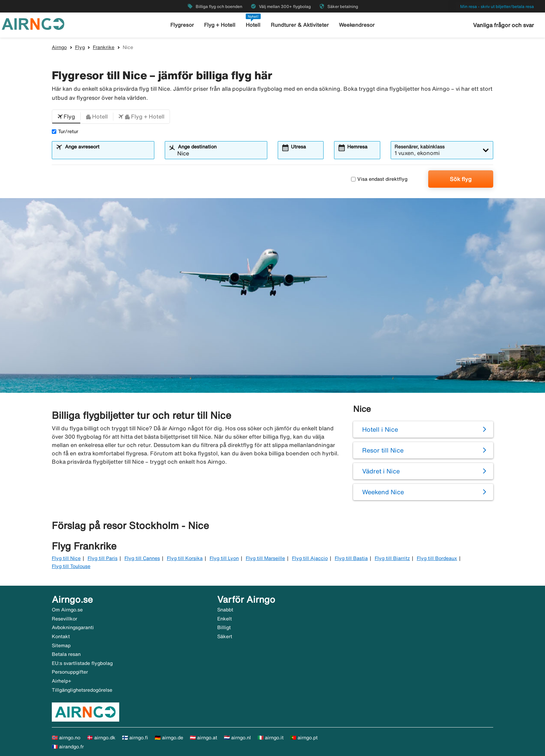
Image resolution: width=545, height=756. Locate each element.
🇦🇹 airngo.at (204, 738)
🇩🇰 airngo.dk (101, 738)
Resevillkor (64, 619)
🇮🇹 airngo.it (271, 738)
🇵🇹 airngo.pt (304, 738)
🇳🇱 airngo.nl (237, 738)
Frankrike (104, 47)
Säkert (225, 636)
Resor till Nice (383, 450)
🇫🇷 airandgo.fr (68, 747)
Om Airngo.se (67, 610)
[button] (66, 117)
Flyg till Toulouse (71, 566)
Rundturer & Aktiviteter (300, 25)
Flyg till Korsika (185, 558)
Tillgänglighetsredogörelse (82, 690)
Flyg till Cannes (142, 558)
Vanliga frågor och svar (503, 25)
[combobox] (107, 153)
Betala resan (66, 654)
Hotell (253, 25)
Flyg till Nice (66, 558)
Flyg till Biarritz (392, 558)
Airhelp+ (62, 681)
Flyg (80, 47)
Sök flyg (461, 179)
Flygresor (182, 25)
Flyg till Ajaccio (310, 558)
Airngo (59, 47)
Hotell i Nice (380, 429)
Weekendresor (357, 25)
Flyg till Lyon (224, 558)
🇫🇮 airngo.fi (135, 738)
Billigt (224, 627)
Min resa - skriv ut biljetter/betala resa (497, 6)
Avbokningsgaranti (73, 627)
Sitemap (61, 645)
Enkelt (225, 619)
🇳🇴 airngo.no (66, 738)
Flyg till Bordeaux (437, 558)
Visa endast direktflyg (379, 179)
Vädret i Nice (381, 471)
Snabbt (225, 610)
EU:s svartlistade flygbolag (82, 663)
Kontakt (61, 636)
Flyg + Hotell (220, 25)
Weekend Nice (383, 492)
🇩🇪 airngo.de (169, 738)
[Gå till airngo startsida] (33, 23)
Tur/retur (65, 131)
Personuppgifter (70, 672)
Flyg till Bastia (351, 558)
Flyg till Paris (103, 558)
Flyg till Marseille (265, 558)
